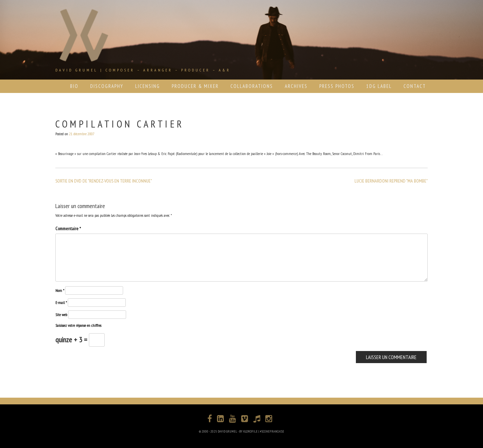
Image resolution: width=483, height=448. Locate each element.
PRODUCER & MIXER (195, 86)
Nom (60, 290)
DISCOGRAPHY (107, 86)
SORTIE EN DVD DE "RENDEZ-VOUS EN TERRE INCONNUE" (104, 181)
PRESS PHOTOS (337, 86)
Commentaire (68, 229)
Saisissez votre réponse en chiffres (78, 325)
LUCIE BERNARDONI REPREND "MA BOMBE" (391, 181)
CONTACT (415, 86)
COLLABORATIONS (252, 86)
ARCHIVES (296, 86)
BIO (74, 86)
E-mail (61, 303)
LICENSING (148, 86)
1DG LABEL (379, 86)
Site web (61, 315)
